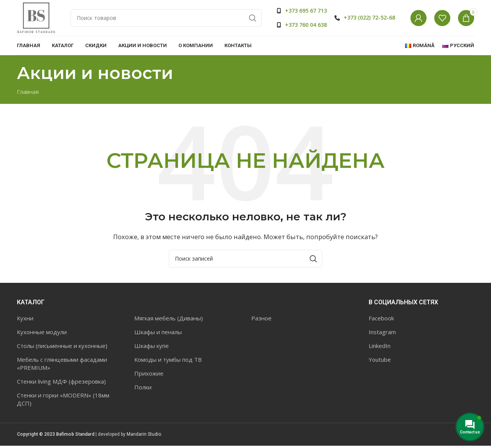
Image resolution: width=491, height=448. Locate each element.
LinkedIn (380, 348)
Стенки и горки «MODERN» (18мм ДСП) (63, 401)
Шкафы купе (152, 348)
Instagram (382, 334)
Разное (261, 320)
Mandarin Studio (144, 437)
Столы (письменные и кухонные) (62, 348)
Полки (143, 389)
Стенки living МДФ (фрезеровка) (61, 384)
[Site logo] (36, 18)
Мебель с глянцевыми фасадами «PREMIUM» (62, 366)
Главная (28, 94)
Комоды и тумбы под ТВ (168, 362)
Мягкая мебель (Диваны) (169, 320)
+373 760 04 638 (306, 26)
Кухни (25, 320)
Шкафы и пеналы (158, 334)
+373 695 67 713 (306, 12)
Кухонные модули (42, 334)
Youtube (380, 362)
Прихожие (149, 376)
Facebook (381, 320)
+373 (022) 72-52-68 (369, 19)
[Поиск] (166, 19)
